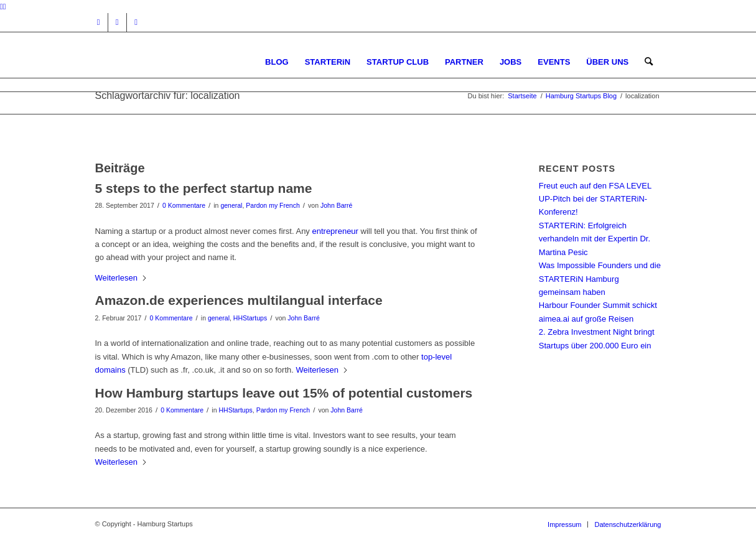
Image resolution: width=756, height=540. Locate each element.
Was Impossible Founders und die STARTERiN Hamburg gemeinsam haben (600, 279)
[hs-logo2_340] (189, 62)
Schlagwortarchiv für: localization (168, 95)
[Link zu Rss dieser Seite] (136, 22)
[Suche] (649, 62)
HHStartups (250, 318)
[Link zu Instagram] (99, 22)
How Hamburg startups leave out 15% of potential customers (284, 393)
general (231, 205)
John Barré (336, 205)
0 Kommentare (184, 205)
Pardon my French (273, 205)
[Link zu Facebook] (117, 22)
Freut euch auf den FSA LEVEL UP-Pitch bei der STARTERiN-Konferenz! (595, 199)
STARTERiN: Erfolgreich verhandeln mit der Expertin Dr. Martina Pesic (595, 239)
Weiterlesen (121, 278)
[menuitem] (277, 62)
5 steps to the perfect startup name (204, 188)
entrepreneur (336, 231)
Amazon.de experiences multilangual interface (239, 300)
